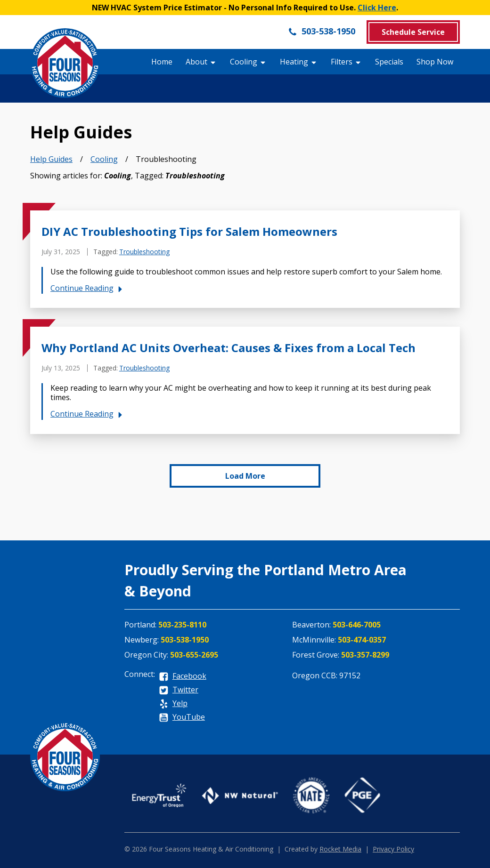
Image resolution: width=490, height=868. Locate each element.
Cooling (104, 159)
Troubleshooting (144, 252)
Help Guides (51, 159)
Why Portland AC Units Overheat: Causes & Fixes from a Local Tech (229, 348)
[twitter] (179, 690)
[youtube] (182, 718)
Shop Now (435, 62)
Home (162, 62)
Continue (88, 288)
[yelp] (173, 704)
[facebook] (183, 677)
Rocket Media (340, 849)
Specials (389, 62)
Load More (245, 476)
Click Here (377, 8)
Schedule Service (413, 32)
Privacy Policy (393, 849)
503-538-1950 (322, 31)
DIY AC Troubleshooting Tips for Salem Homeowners (189, 231)
